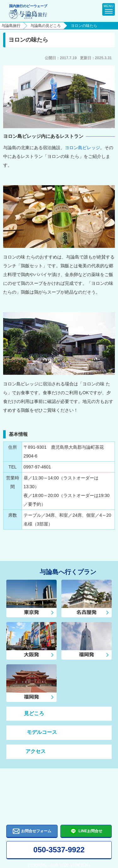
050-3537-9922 (59, 850)
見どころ (28, 714)
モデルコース (35, 733)
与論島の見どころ (46, 26)
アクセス (29, 752)
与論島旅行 (11, 26)
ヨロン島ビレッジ (82, 148)
